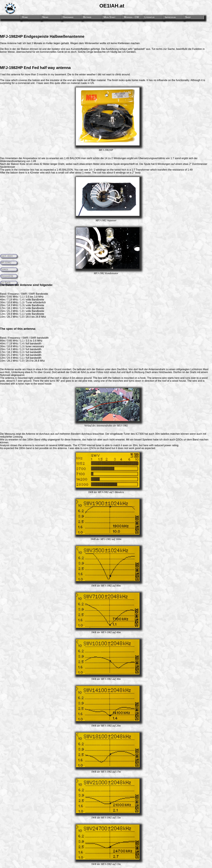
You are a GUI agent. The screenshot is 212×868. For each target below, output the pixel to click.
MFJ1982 (6, 263)
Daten (10, 285)
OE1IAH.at (112, 6)
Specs (4, 269)
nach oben (7, 256)
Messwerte (7, 276)
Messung (10, 434)
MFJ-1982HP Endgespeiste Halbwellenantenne (42, 36)
